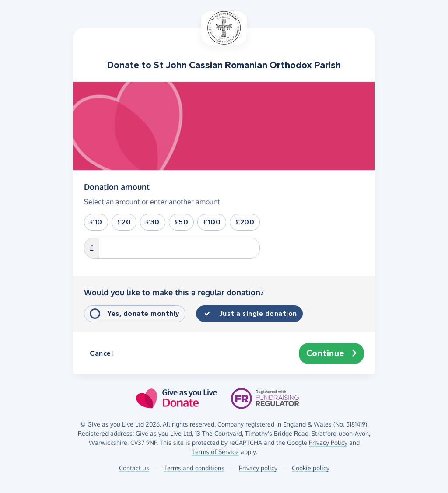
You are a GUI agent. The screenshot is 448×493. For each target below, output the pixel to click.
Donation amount (117, 186)
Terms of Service (215, 452)
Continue (332, 353)
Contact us (134, 468)
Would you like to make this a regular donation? (174, 292)
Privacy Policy (328, 442)
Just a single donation (258, 313)
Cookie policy (311, 468)
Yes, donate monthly (143, 313)
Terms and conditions (194, 468)
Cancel (101, 353)
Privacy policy (258, 468)
